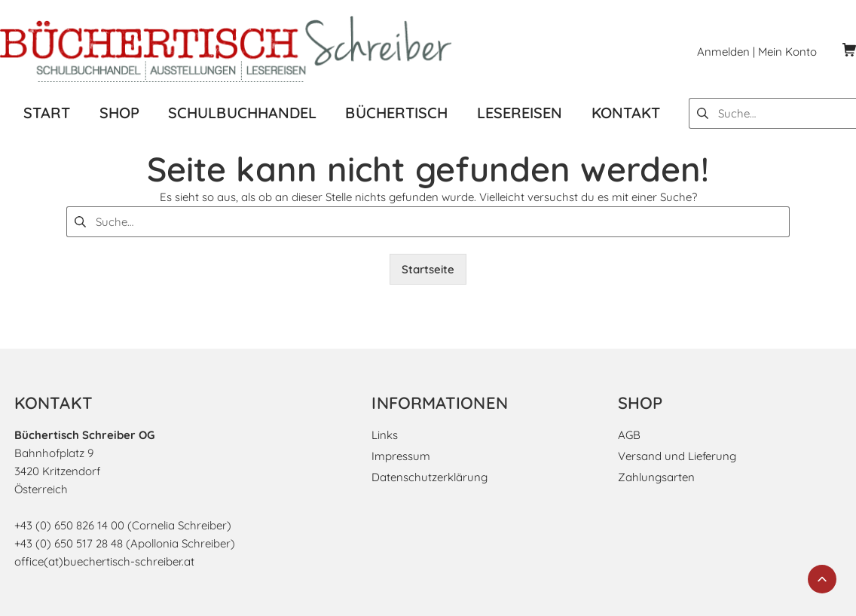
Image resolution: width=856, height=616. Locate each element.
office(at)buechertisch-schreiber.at (104, 561)
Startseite (428, 269)
